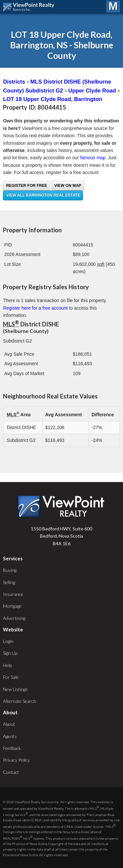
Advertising (14, 618)
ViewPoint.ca (30, 7)
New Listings (15, 689)
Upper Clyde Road (92, 91)
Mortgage (12, 606)
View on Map (68, 186)
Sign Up (10, 653)
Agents (10, 736)
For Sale (11, 677)
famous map (93, 158)
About (9, 724)
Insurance (13, 594)
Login (8, 641)
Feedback (12, 748)
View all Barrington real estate (43, 195)
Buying (10, 570)
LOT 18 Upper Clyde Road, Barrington (52, 99)
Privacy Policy (16, 760)
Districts (14, 82)
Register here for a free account (35, 308)
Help (7, 665)
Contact (11, 772)
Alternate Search (20, 701)
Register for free (26, 186)
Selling (9, 582)
